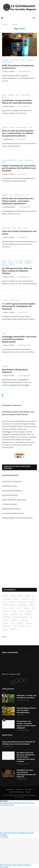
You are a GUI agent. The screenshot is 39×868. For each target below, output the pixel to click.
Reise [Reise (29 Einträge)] (21, 614)
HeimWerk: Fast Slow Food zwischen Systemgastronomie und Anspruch (26, 773)
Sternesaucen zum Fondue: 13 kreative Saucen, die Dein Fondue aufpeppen (26, 724)
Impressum (20, 789)
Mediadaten (10, 789)
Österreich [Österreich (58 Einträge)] (13, 629)
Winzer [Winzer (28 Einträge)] (5, 629)
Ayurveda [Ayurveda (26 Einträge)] (13, 596)
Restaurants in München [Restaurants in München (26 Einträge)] (20, 617)
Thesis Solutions (19, 797)
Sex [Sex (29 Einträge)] (31, 617)
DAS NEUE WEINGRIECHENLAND (13, 513)
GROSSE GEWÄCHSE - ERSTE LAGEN (14, 500)
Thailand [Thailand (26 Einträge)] (6, 623)
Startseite (5, 25)
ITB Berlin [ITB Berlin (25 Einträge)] (26, 608)
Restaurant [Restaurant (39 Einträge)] (28, 614)
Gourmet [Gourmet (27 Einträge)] (31, 602)
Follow (4, 637)
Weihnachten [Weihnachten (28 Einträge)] (7, 626)
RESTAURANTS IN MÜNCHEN (12, 482)
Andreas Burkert (10, 207)
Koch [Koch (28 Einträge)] (33, 608)
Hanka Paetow (9, 139)
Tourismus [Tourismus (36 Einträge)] (20, 623)
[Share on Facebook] (19, 85)
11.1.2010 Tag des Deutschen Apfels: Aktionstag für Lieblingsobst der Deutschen (19, 306)
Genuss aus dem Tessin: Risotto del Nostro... (16, 865)
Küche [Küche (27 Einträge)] (21, 611)
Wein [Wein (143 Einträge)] (15, 626)
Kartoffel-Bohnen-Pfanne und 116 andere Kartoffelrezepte (26, 710)
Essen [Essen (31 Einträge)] (33, 599)
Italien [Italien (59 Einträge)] (18, 608)
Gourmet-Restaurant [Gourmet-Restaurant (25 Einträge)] (9, 605)
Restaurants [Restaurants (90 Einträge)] (7, 617)
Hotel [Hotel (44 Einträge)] (5, 608)
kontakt (28, 792)
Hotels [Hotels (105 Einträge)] (11, 608)
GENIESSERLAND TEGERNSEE (12, 491)
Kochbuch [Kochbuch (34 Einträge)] (6, 611)
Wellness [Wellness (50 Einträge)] (22, 626)
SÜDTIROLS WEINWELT (10, 504)
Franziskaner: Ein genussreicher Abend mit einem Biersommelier (17, 102)
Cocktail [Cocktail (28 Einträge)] (16, 599)
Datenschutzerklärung (16, 792)
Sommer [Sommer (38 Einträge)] (5, 620)
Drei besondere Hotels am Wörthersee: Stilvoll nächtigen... (17, 834)
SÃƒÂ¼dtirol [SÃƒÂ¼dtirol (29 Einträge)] (24, 620)
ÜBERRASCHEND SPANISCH (11, 509)
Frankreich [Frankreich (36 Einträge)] (12, 602)
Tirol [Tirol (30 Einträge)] (13, 623)
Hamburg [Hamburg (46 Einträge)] (32, 605)
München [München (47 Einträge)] (28, 611)
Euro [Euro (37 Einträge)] (5, 602)
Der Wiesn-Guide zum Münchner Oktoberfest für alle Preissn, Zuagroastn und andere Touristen (26, 757)
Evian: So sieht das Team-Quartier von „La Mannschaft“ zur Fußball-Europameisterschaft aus (18, 133)
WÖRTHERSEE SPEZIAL (10, 486)
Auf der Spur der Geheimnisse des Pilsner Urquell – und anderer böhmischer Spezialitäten (18, 201)
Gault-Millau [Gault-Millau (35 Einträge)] (22, 602)
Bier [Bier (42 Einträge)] (33, 596)
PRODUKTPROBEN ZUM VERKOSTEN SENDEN (17, 518)
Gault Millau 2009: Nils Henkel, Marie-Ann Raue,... (18, 803)
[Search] (37, 18)
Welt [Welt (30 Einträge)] (29, 626)
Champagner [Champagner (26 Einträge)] (7, 599)
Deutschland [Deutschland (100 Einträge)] (25, 599)
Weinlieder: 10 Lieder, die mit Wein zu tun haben (26, 696)
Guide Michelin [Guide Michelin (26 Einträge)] (22, 605)
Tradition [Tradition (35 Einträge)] (29, 623)
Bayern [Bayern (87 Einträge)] (21, 596)
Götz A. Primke (9, 71)
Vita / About (29, 789)
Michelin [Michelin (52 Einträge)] (6, 614)
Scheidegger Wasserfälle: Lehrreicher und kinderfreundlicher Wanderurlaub (19, 339)
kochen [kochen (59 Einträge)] (14, 611)
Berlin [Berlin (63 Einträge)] (28, 596)
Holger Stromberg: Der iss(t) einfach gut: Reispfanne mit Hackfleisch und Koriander (19, 168)
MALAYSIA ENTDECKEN (10, 495)
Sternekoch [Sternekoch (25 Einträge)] (14, 620)
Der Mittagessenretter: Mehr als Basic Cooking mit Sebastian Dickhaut (17, 271)
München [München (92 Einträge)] (14, 614)
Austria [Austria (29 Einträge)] (5, 596)
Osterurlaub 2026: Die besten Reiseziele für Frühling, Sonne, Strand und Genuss (19, 743)
